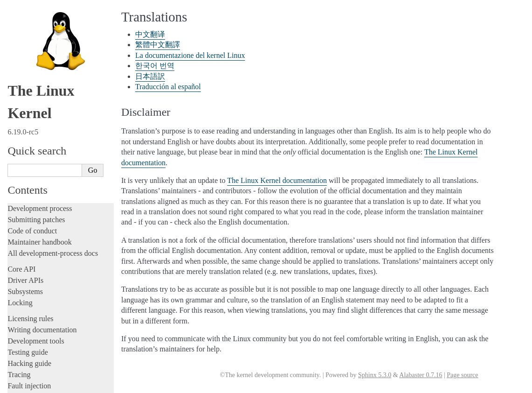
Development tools (36, 74)
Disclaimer (29, 348)
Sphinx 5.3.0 (375, 375)
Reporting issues (32, 180)
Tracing (19, 108)
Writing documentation (42, 63)
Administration (30, 158)
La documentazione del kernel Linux (63, 308)
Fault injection (29, 119)
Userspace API (30, 202)
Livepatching (27, 130)
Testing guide (28, 86)
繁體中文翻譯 (34, 297)
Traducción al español (43, 337)
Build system (27, 169)
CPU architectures (35, 245)
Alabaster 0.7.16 (421, 375)
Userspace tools (31, 191)
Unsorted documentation (44, 261)
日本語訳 (27, 328)
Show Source (27, 384)
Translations (27, 277)
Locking (20, 36)
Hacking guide (29, 97)
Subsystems (25, 25)
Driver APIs (25, 14)
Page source (462, 375)
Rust (14, 142)
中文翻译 (27, 288)
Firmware (22, 218)
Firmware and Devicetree (45, 229)
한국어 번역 (31, 317)
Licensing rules (30, 52)
